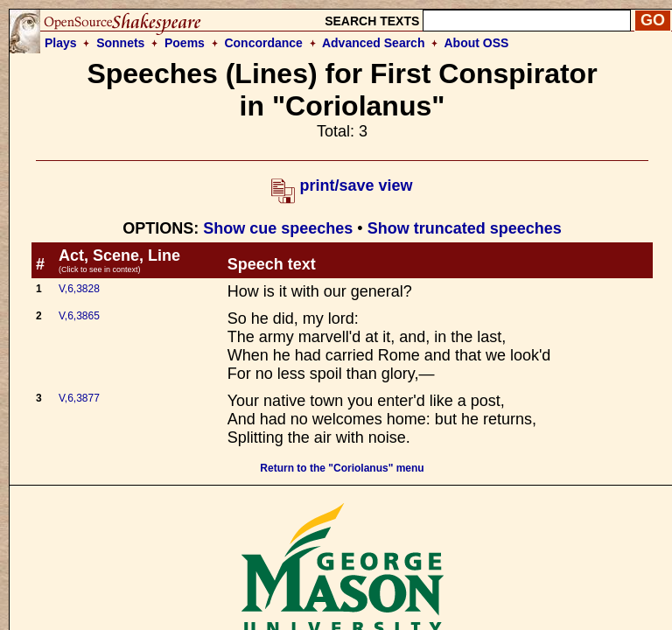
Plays (61, 43)
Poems (185, 43)
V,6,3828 (79, 289)
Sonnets (120, 43)
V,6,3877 (79, 398)
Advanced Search (374, 43)
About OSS (477, 43)
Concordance (263, 43)
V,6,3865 (79, 316)
